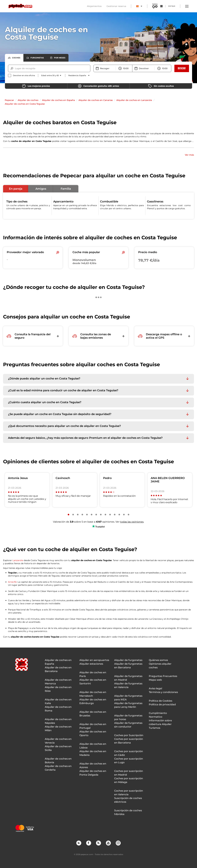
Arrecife (12, 582)
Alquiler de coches (28, 100)
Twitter (98, 843)
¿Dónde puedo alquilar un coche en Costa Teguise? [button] (44, 379)
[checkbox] (21, 75)
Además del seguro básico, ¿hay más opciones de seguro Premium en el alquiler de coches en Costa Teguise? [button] (85, 438)
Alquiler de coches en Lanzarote (134, 100)
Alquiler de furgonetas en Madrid (128, 678)
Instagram (118, 843)
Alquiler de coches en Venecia (58, 741)
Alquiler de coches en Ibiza (58, 689)
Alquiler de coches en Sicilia (58, 748)
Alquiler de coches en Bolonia (58, 761)
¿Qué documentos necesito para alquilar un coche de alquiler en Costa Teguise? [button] (64, 426)
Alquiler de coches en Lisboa (93, 746)
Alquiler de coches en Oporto (93, 733)
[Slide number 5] (87, 515)
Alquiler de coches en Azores (93, 765)
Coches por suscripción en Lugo (129, 761)
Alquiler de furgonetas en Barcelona (128, 666)
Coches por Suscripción (129, 735)
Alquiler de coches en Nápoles (58, 721)
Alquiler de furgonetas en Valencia (128, 685)
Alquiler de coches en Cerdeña (58, 768)
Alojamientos (94, 6)
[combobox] (15, 68)
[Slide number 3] (78, 515)
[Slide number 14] (129, 515)
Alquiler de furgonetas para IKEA (128, 698)
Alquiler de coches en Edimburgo (93, 701)
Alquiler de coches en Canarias (96, 100)
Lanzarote (18, 560)
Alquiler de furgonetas (128, 660)
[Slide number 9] (105, 515)
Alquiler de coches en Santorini (93, 682)
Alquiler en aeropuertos (94, 660)
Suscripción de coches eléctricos (128, 800)
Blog (79, 843)
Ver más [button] (189, 155)
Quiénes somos (158, 660)
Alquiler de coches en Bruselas (93, 714)
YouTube (108, 843)
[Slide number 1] (68, 515)
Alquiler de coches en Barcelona (58, 669)
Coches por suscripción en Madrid (129, 773)
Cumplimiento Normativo (158, 715)
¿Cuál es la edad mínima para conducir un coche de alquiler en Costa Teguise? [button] (63, 390)
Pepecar (9, 100)
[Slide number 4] (82, 515)
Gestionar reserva (116, 6)
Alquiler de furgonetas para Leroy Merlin (128, 705)
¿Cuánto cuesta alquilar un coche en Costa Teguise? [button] (45, 402)
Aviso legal (155, 688)
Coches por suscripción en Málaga (129, 780)
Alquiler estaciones (91, 664)
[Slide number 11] (115, 515)
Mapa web (155, 680)
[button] (16, 189)
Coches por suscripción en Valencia (129, 793)
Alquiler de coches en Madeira (93, 753)
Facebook (88, 843)
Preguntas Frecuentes (163, 676)
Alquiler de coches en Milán (58, 728)
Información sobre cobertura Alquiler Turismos (160, 724)
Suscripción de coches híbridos (128, 812)
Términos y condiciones (163, 692)
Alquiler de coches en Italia (58, 701)
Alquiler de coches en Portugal (93, 726)
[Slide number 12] (119, 515)
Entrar (172, 6)
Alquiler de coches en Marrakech (93, 694)
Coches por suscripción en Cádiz (129, 753)
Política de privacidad (162, 704)
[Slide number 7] (96, 515)
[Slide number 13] (124, 515)
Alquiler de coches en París (93, 674)
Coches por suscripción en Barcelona (129, 741)
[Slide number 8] (101, 515)
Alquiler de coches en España (58, 100)
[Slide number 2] (73, 515)
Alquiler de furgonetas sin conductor (128, 725)
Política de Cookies (161, 701)
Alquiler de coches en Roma (58, 709)
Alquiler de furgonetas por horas (128, 717)
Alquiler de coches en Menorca (58, 682)
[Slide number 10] (110, 515)
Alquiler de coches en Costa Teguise (25, 104)
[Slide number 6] (92, 515)
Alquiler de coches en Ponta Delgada (93, 773)
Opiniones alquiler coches (160, 666)
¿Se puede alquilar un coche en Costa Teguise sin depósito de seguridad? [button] (60, 414)
